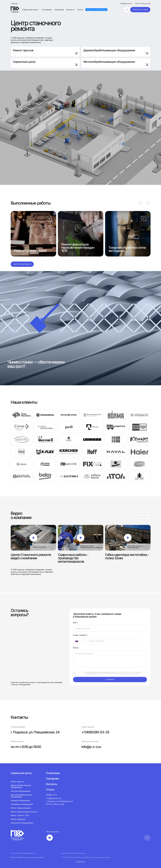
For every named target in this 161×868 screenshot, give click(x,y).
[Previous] (141, 203)
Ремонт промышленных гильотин (24, 812)
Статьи (80, 10)
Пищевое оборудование (20, 801)
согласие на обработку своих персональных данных (100, 672)
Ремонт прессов (45, 52)
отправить (110, 679)
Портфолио (59, 10)
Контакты (70, 10)
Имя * (75, 623)
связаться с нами (140, 10)
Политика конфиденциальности (23, 853)
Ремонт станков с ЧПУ (20, 815)
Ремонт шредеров (18, 819)
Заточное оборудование (20, 791)
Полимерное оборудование (22, 804)
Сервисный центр (31, 10)
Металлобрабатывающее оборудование (116, 63)
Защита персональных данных (73, 853)
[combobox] (79, 641)
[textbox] (76, 641)
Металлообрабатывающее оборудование (21, 796)
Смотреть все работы (22, 264)
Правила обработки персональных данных (27, 857)
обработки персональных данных (130, 674)
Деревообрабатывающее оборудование (116, 52)
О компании (47, 10)
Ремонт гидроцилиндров (21, 808)
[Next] (148, 203)
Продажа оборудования (96, 10)
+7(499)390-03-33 (126, 4)
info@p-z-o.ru (91, 747)
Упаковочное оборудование (22, 823)
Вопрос (76, 648)
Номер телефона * (80, 635)
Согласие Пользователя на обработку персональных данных (86, 857)
